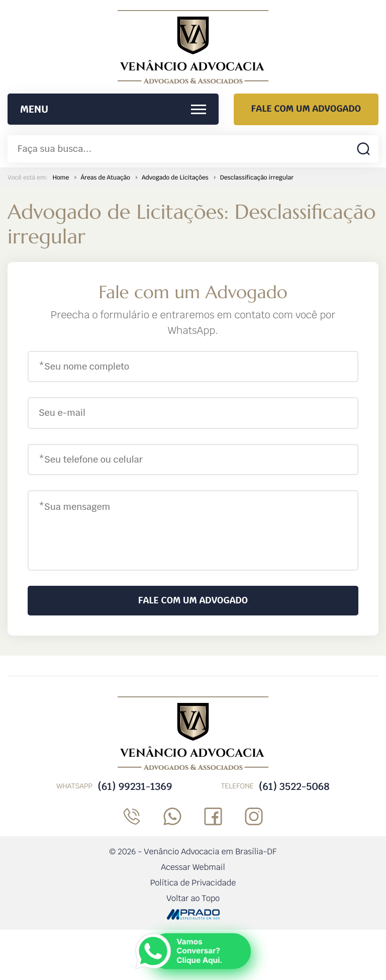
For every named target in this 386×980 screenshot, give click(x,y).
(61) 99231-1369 (135, 786)
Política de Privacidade (193, 883)
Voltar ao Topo (193, 898)
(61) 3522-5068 (294, 786)
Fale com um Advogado (306, 109)
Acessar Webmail (193, 867)
